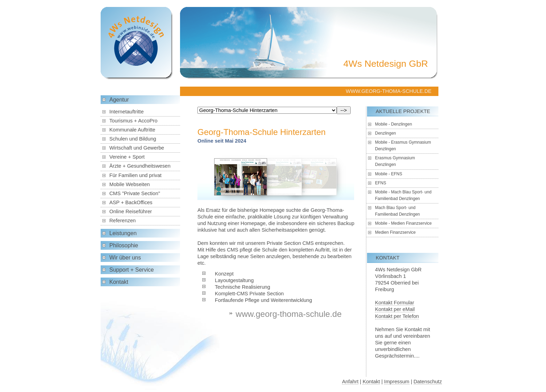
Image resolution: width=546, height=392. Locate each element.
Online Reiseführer (131, 211)
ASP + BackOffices (131, 202)
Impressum (397, 382)
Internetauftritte (127, 112)
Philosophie (124, 245)
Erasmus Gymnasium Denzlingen (395, 161)
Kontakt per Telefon (397, 316)
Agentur (119, 100)
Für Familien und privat (135, 175)
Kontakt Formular (395, 303)
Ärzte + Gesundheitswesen (140, 166)
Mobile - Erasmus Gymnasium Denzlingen (403, 146)
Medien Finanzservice (395, 232)
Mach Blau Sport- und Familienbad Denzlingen (397, 211)
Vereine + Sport (127, 157)
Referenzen (123, 221)
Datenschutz (428, 382)
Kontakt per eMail (395, 309)
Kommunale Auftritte (132, 130)
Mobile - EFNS (389, 174)
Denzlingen (385, 133)
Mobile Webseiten (130, 184)
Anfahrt (350, 382)
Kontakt (119, 282)
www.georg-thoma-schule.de (289, 314)
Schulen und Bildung (133, 139)
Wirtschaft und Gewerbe (137, 148)
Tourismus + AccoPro (133, 121)
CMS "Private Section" (135, 193)
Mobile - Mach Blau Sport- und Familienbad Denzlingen (403, 195)
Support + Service (132, 270)
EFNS (381, 183)
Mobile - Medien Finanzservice (403, 223)
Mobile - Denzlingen (393, 124)
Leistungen (123, 233)
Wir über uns (125, 258)
